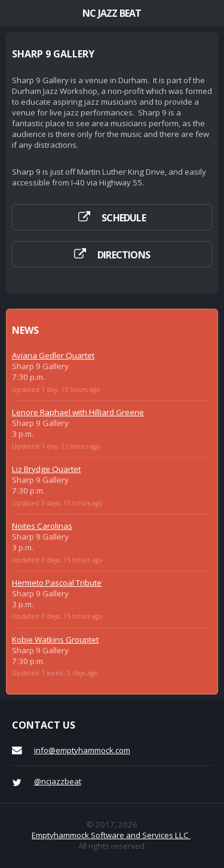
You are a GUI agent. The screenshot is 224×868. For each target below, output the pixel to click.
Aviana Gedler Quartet (53, 355)
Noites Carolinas (42, 526)
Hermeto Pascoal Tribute (57, 583)
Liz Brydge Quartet (46, 469)
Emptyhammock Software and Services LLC (111, 835)
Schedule (124, 218)
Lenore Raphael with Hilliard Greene (78, 412)
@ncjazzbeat (58, 781)
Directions (124, 255)
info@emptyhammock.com (82, 750)
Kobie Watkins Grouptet (55, 639)
